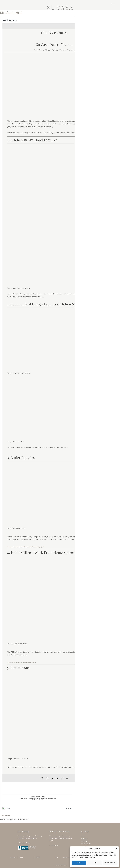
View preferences (110, 863)
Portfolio (85, 841)
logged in (12, 819)
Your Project (86, 844)
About (83, 836)
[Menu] (113, 4)
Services (84, 839)
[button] (116, 849)
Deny (94, 863)
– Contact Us (54, 845)
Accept (79, 863)
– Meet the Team (31, 844)
